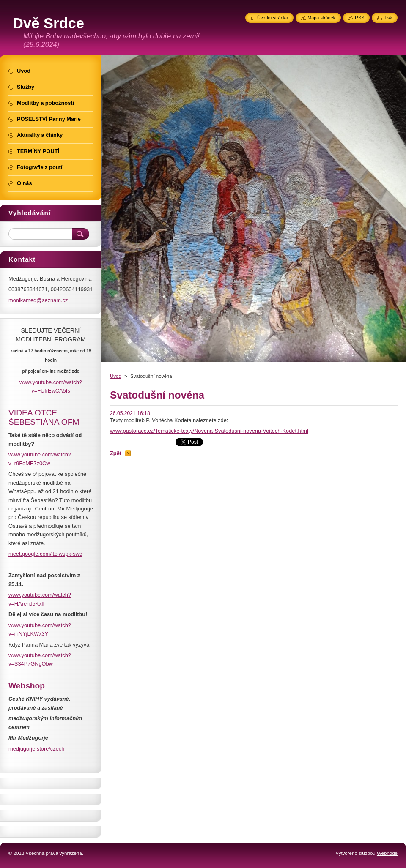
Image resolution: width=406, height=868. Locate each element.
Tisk (388, 18)
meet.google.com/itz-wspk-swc (45, 554)
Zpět (116, 453)
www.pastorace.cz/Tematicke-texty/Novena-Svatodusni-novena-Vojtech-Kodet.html (209, 431)
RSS (359, 18)
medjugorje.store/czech (36, 749)
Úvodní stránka (273, 18)
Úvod (116, 376)
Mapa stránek (321, 18)
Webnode (387, 853)
